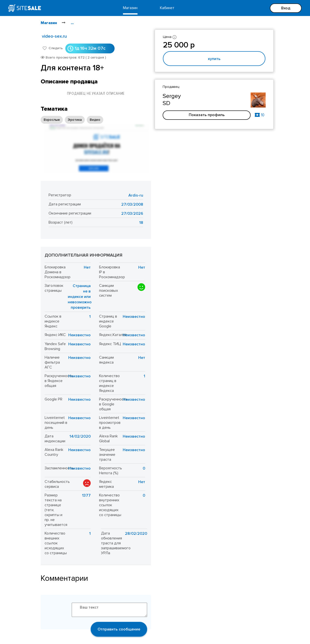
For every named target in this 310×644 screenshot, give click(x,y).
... (72, 23)
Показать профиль (207, 115)
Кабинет (167, 8)
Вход (286, 8)
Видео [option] (95, 120)
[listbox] (72, 120)
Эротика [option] (75, 120)
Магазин (130, 8)
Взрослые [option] (52, 120)
